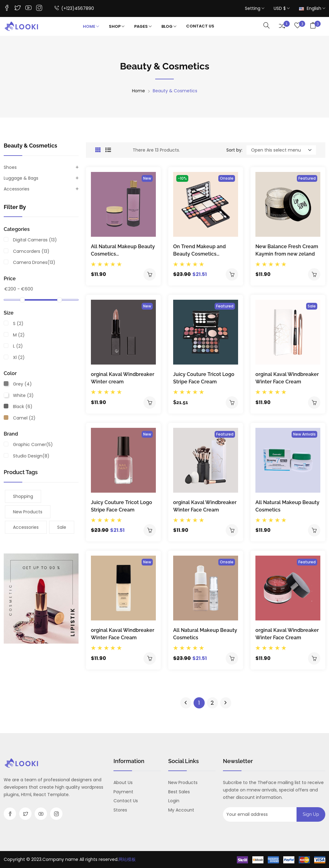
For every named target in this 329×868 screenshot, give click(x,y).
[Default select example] (281, 150)
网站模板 (127, 859)
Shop (117, 26)
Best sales (179, 792)
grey (22, 384)
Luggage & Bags (21, 178)
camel (24, 418)
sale (62, 527)
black (23, 407)
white (23, 395)
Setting (255, 8)
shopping (23, 496)
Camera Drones (34, 262)
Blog (169, 26)
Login (174, 801)
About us (123, 782)
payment (123, 792)
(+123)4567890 (74, 9)
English (312, 8)
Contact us (126, 801)
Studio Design (31, 456)
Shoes (10, 167)
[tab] (98, 150)
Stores (120, 810)
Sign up (311, 814)
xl (19, 357)
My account (181, 810)
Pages (143, 26)
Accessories (17, 189)
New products (28, 512)
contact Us (200, 26)
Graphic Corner (33, 444)
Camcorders (31, 251)
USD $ (282, 8)
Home (91, 26)
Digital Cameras (35, 240)
